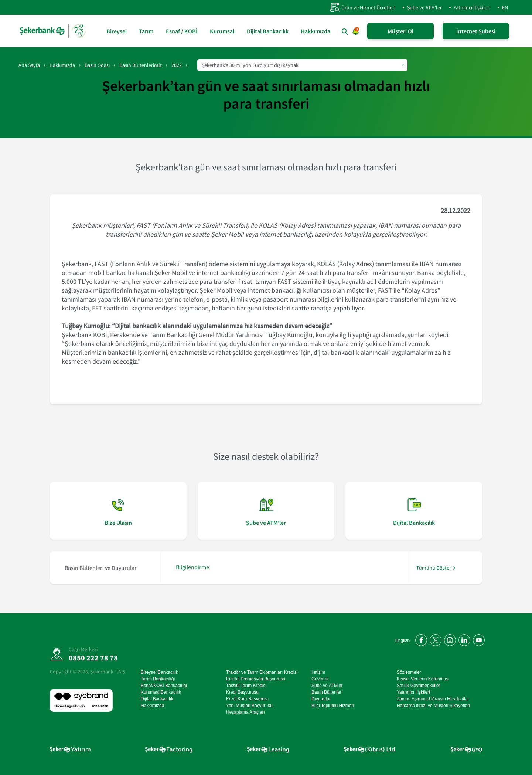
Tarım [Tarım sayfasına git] (146, 31)
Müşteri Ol (400, 31)
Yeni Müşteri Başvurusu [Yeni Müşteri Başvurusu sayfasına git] (249, 706)
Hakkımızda (62, 65)
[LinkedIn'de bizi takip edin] (463, 639)
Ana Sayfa (29, 65)
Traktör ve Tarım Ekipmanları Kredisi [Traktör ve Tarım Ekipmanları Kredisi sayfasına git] (262, 672)
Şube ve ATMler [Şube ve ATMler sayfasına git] (327, 686)
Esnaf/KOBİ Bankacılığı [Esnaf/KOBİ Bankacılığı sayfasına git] (164, 686)
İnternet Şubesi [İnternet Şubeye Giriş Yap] (476, 31)
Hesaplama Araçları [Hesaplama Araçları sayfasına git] (245, 712)
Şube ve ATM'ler (424, 7)
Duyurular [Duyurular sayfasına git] (321, 699)
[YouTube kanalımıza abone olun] (478, 639)
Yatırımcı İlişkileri (472, 7)
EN (505, 7)
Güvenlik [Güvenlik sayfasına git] (320, 679)
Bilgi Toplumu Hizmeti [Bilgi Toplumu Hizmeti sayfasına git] (333, 706)
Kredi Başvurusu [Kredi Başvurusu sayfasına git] (242, 692)
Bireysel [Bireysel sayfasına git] (117, 31)
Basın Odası (97, 65)
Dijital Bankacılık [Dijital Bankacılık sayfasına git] (268, 31)
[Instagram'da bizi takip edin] (449, 639)
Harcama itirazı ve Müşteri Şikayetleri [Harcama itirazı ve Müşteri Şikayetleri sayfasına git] (433, 706)
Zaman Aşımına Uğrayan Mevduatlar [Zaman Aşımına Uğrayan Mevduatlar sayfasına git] (433, 699)
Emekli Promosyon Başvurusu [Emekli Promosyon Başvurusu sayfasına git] (256, 679)
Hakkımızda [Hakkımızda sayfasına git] (316, 31)
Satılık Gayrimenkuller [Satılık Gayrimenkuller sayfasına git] (418, 686)
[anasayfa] (53, 31)
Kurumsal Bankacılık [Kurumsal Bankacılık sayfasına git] (161, 692)
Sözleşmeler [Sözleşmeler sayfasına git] (409, 672)
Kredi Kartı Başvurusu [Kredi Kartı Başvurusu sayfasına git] (248, 699)
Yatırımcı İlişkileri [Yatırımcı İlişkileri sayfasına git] (413, 692)
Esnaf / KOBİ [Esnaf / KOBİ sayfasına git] (182, 31)
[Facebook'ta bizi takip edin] (420, 639)
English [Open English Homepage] (403, 640)
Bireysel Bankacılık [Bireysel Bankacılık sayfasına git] (159, 672)
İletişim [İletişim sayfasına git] (318, 672)
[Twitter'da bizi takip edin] (434, 639)
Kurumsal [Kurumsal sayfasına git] (222, 31)
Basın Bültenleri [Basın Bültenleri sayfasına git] (327, 692)
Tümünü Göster (434, 568)
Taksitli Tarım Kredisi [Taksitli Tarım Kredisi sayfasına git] (246, 686)
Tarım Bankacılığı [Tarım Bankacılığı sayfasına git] (158, 679)
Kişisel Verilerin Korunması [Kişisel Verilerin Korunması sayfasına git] (423, 679)
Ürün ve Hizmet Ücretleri (362, 7)
